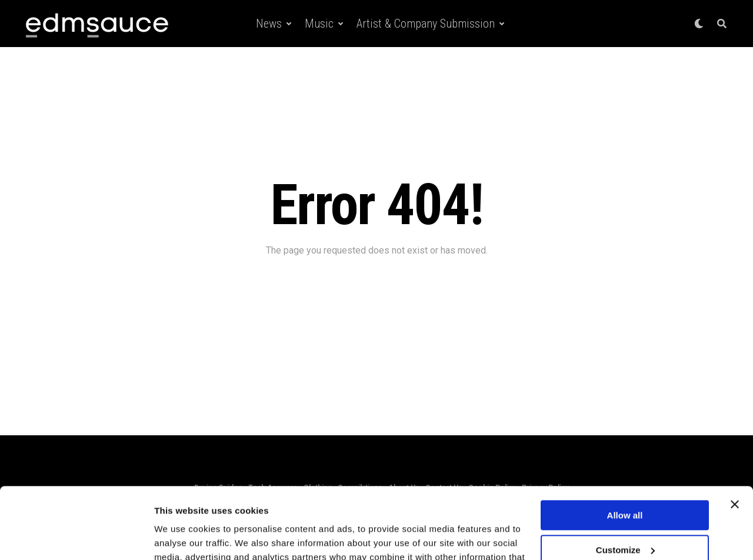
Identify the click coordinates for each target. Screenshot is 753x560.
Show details (181, 537)
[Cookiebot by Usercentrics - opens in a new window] (76, 537)
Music (319, 24)
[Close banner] (735, 438)
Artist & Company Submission (426, 24)
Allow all (625, 449)
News (269, 24)
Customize (625, 483)
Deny (625, 517)
